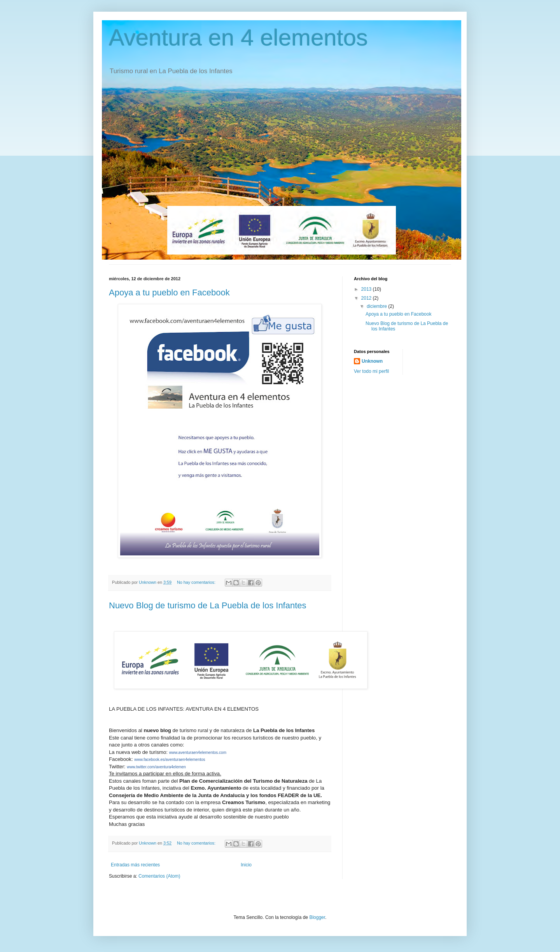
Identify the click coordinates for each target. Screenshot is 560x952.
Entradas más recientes (135, 865)
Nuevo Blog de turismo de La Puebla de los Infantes (208, 605)
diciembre (377, 306)
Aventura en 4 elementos (238, 38)
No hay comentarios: (197, 582)
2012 (367, 298)
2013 (367, 289)
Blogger (317, 917)
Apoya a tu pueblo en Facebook (169, 292)
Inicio (246, 865)
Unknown (372, 361)
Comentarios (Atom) (159, 876)
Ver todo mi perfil (371, 371)
